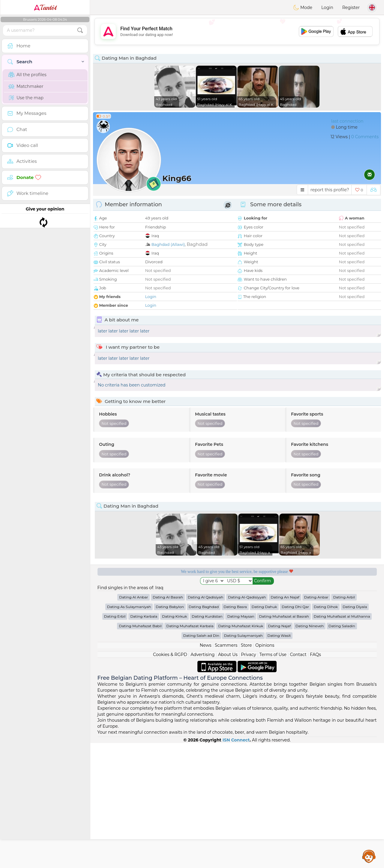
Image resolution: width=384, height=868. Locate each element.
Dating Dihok (326, 732)
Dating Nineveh (310, 751)
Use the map (26, 98)
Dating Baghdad (204, 732)
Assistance (369, 856)
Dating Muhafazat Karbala (190, 751)
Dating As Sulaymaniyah (129, 732)
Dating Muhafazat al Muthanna (342, 741)
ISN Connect (236, 865)
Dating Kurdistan (207, 741)
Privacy (248, 780)
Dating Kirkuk (174, 741)
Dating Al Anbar (133, 722)
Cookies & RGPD (170, 780)
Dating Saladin (342, 751)
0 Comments (365, 137)
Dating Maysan (241, 741)
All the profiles (27, 75)
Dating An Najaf (285, 722)
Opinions (265, 770)
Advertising (202, 780)
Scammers (226, 770)
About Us (228, 780)
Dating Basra (235, 732)
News (206, 770)
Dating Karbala (144, 741)
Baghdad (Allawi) (168, 244)
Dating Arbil (344, 722)
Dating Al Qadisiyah (206, 722)
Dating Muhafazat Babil (140, 751)
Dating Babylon (170, 732)
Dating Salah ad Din (201, 761)
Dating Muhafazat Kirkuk (241, 751)
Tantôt (45, 7)
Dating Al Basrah (168, 722)
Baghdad (197, 244)
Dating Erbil (115, 741)
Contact (298, 780)
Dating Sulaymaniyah (243, 761)
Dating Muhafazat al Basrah (284, 741)
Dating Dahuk (264, 732)
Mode (303, 7)
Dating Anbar (316, 722)
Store (246, 770)
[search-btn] (80, 30)
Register (351, 7)
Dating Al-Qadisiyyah (247, 722)
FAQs (315, 780)
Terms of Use (273, 780)
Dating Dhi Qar (295, 732)
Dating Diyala (355, 732)
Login (327, 7)
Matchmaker (26, 86)
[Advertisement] (237, 31)
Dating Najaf (279, 751)
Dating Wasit (279, 761)
